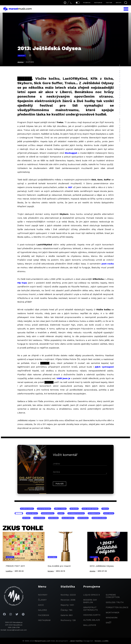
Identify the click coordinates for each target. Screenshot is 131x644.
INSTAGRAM (98, 3)
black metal (68, 518)
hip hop (26, 518)
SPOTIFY (118, 3)
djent (61, 513)
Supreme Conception (113, 596)
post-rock (109, 513)
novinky (43, 595)
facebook (44, 615)
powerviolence (99, 518)
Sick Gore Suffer (90, 509)
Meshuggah (71, 153)
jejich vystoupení (104, 367)
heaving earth (92, 615)
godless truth (115, 602)
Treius (105, 509)
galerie (42, 610)
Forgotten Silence (117, 607)
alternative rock (76, 513)
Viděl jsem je (63, 378)
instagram (44, 620)
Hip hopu (22, 283)
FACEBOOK (87, 3)
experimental (48, 513)
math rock (83, 518)
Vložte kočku (27, 509)
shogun (20, 62)
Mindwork (112, 618)
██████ (19, 513)
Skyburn (74, 509)
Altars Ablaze (92, 620)
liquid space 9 (91, 595)
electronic (39, 518)
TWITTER (109, 3)
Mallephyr (90, 625)
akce (41, 605)
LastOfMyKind (44, 509)
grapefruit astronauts (90, 609)
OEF (70, 187)
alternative (94, 513)
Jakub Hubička (76, 641)
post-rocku (108, 264)
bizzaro (98, 641)
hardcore (53, 518)
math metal (32, 513)
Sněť (109, 623)
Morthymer (113, 613)
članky (42, 600)
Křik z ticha (60, 509)
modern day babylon (90, 601)
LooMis (105, 641)
